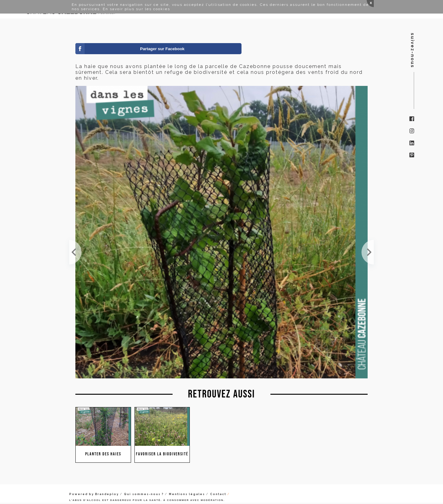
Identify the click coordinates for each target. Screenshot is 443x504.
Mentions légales (187, 494)
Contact (218, 494)
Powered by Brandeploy (94, 494)
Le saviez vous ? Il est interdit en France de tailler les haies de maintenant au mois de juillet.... (368, 252)
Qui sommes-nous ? (144, 494)
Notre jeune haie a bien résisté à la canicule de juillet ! (75, 252)
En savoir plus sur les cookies (136, 9)
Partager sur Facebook (162, 49)
